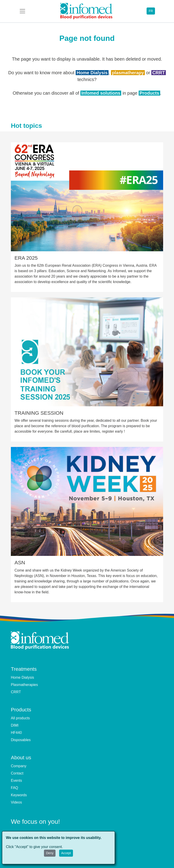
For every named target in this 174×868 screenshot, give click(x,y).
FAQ (14, 788)
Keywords (19, 795)
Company (19, 766)
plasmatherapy (128, 73)
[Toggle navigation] (22, 11)
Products (149, 93)
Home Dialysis (92, 73)
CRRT (159, 73)
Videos (16, 802)
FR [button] (151, 11)
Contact (17, 773)
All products (20, 718)
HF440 (16, 733)
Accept (66, 853)
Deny (50, 853)
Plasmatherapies (24, 685)
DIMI (15, 725)
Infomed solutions (101, 93)
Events (16, 780)
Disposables (21, 740)
